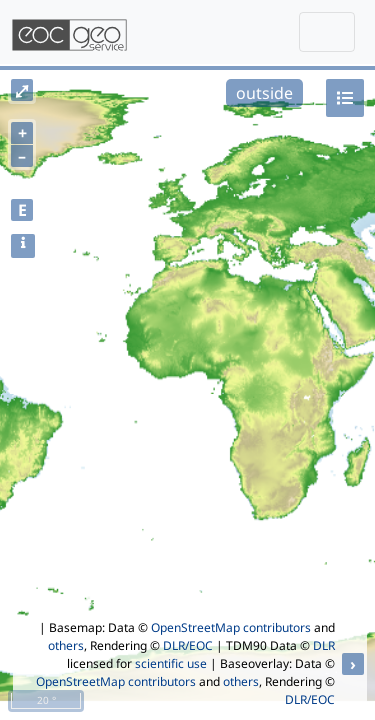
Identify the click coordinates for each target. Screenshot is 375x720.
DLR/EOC (188, 645)
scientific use (171, 663)
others (66, 645)
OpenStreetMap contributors (231, 627)
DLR (324, 645)
